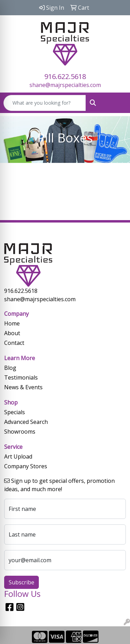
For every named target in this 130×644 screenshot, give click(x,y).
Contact (14, 343)
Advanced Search (26, 422)
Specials (15, 412)
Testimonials (21, 377)
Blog (10, 368)
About (12, 333)
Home (12, 323)
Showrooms (20, 432)
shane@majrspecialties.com (65, 85)
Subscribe (21, 582)
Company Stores (26, 466)
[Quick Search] (45, 103)
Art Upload (18, 456)
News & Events (23, 387)
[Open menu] (116, 103)
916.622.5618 (65, 76)
